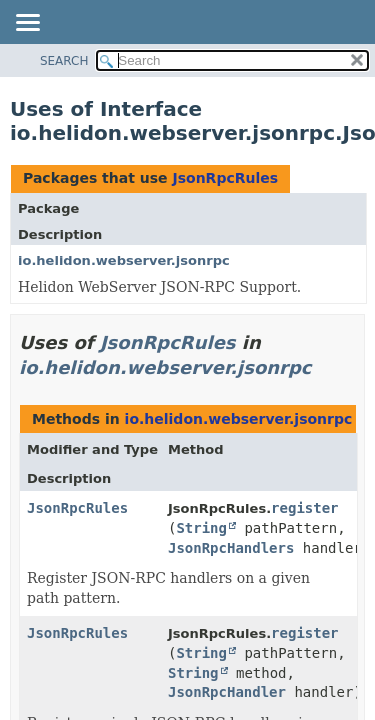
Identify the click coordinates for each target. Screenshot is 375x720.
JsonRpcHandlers (231, 548)
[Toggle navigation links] (27, 24)
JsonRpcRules (225, 178)
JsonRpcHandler (227, 692)
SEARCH (64, 61)
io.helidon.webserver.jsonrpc (124, 260)
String (201, 528)
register (304, 508)
